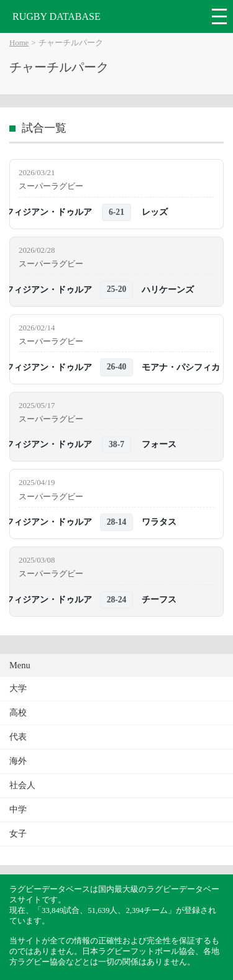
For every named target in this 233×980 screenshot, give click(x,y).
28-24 (117, 600)
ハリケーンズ (168, 289)
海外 (18, 761)
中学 (18, 810)
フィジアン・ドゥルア (48, 212)
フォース (159, 444)
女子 (18, 834)
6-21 (116, 212)
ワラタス (159, 522)
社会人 (22, 785)
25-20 (117, 289)
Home (19, 43)
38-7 (116, 444)
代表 (18, 737)
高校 (18, 713)
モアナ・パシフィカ (181, 367)
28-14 (117, 522)
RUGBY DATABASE (57, 16)
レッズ (155, 212)
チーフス (159, 599)
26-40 (117, 367)
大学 (18, 688)
